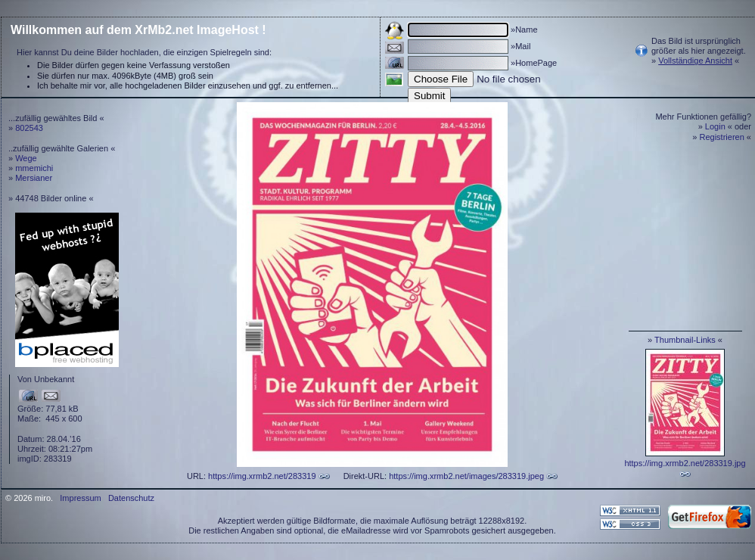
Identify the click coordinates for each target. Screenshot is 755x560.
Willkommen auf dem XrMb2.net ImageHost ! (138, 30)
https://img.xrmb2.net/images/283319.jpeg (466, 476)
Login (715, 126)
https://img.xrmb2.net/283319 (262, 476)
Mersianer (34, 178)
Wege (26, 158)
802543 (29, 128)
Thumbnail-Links (685, 340)
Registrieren (722, 137)
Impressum (80, 498)
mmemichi (34, 168)
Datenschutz (131, 498)
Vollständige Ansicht (695, 61)
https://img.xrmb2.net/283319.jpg (685, 463)
